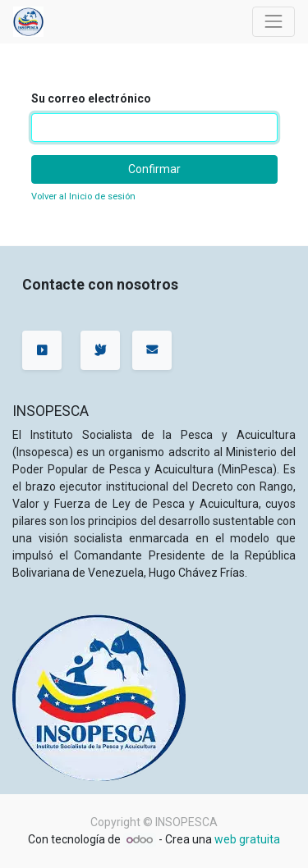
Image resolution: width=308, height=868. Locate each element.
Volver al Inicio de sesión (83, 196)
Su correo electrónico (91, 98)
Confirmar (154, 169)
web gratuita (247, 839)
